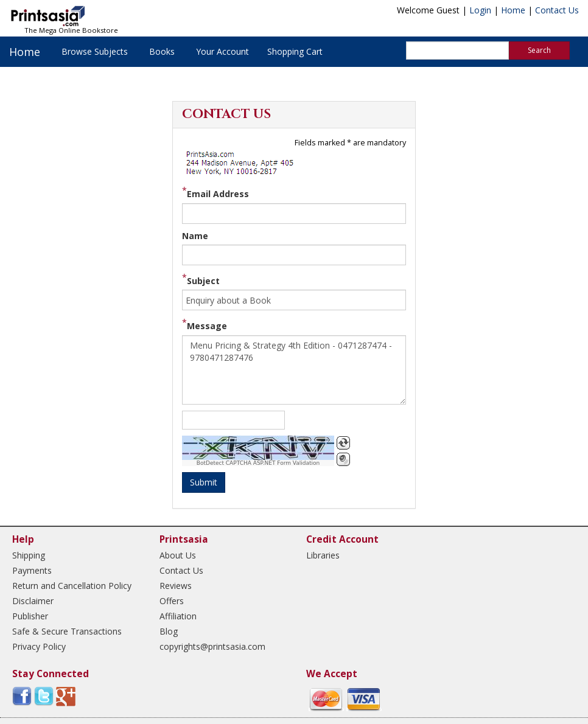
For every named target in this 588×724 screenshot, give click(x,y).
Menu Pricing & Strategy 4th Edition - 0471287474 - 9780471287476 (294, 370)
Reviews (176, 586)
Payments (32, 570)
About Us (178, 555)
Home (513, 10)
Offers (172, 601)
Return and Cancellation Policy (72, 586)
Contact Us (557, 10)
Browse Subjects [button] (95, 51)
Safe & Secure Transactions (67, 631)
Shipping (29, 555)
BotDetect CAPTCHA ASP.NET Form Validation (258, 463)
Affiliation (178, 616)
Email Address (218, 194)
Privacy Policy (39, 646)
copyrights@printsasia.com (212, 646)
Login (480, 10)
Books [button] (162, 51)
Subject (203, 281)
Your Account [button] (222, 51)
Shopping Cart (295, 51)
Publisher (30, 616)
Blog (169, 631)
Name (195, 236)
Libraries (323, 555)
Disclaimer (33, 601)
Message (207, 326)
